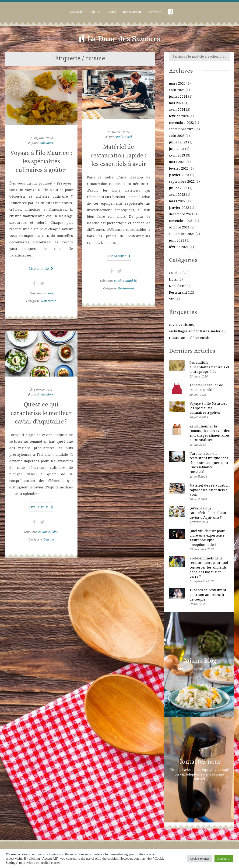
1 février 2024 (43, 390)
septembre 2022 (182, 181)
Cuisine (95, 12)
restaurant (178, 338)
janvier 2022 (179, 208)
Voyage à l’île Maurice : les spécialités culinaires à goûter (41, 162)
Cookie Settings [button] (200, 859)
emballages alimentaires (189, 331)
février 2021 (179, 247)
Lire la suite (41, 269)
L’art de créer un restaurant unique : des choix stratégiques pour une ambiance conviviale (209, 463)
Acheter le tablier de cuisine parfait (206, 387)
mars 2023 (177, 162)
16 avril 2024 (121, 132)
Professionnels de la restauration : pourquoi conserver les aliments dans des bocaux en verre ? (209, 567)
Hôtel (112, 12)
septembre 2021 (182, 234)
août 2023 (177, 136)
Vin (172, 299)
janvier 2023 (179, 175)
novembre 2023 (181, 123)
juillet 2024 (178, 96)
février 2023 (179, 168)
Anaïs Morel (46, 143)
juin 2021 (177, 240)
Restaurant (132, 12)
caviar (43, 532)
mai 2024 (176, 103)
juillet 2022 (178, 188)
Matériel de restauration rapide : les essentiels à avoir (119, 156)
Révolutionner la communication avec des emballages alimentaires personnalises (210, 433)
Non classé (49, 301)
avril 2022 (177, 194)
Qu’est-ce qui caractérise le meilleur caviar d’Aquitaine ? (41, 413)
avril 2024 (177, 109)
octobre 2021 (179, 227)
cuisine (48, 293)
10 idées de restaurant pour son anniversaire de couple (208, 594)
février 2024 (179, 116)
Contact (154, 12)
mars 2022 (177, 201)
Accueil (76, 12)
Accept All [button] (224, 859)
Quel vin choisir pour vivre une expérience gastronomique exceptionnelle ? (207, 538)
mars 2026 (177, 83)
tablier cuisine (200, 338)
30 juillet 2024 (43, 138)
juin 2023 (177, 149)
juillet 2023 (178, 142)
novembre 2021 (181, 221)
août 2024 (177, 90)
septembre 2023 (182, 129)
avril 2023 (177, 155)
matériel (131, 281)
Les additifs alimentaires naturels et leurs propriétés (209, 367)
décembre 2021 (181, 214)
